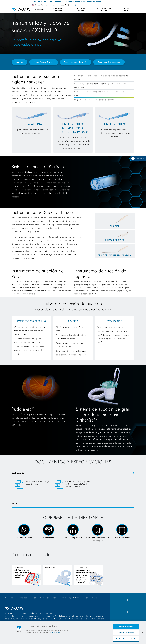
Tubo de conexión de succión (76, 62)
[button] (44, 5)
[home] (21, 9)
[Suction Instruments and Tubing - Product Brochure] (33, 485)
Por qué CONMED (93, 598)
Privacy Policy (55, 632)
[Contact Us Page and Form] (48, 533)
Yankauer (19, 62)
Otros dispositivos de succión (109, 62)
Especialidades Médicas (27, 598)
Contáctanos (138, 159)
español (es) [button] (65, 5)
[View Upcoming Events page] (122, 533)
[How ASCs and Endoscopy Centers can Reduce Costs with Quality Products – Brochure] (73, 486)
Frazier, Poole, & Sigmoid (44, 62)
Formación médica (48, 598)
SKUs (15, 504)
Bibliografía (18, 473)
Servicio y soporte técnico (70, 598)
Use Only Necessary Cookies (126, 639)
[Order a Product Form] (73, 533)
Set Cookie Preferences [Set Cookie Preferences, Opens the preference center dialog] (126, 633)
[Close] (142, 632)
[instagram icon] (128, 612)
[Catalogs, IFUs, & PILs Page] (98, 533)
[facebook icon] (128, 600)
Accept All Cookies (126, 626)
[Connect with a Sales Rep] (24, 533)
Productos (9, 598)
